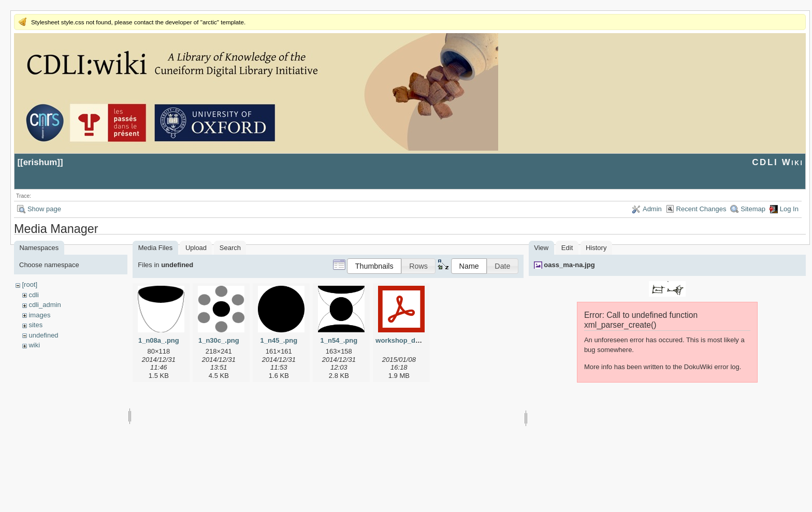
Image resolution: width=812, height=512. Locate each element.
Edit (567, 248)
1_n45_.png (279, 340)
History (596, 248)
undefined (43, 335)
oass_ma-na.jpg (569, 265)
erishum (40, 162)
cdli (34, 295)
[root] (30, 284)
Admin (652, 209)
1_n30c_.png (219, 340)
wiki (34, 345)
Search (230, 248)
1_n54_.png (339, 340)
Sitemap (753, 209)
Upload (196, 248)
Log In (789, 209)
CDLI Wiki (778, 162)
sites (35, 325)
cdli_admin (45, 305)
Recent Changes (701, 209)
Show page (44, 209)
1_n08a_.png (159, 340)
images (39, 315)
